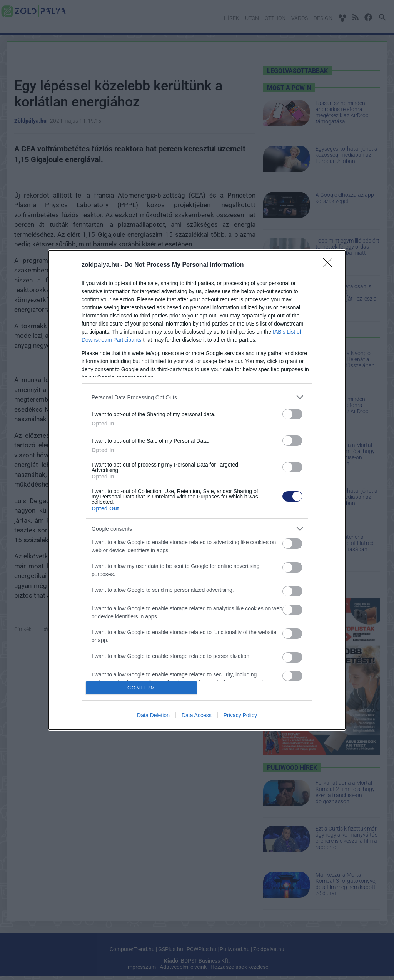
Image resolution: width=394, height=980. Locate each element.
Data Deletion (153, 715)
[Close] (330, 265)
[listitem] (197, 397)
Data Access (197, 715)
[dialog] (197, 490)
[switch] (292, 414)
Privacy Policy (240, 715)
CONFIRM (141, 688)
